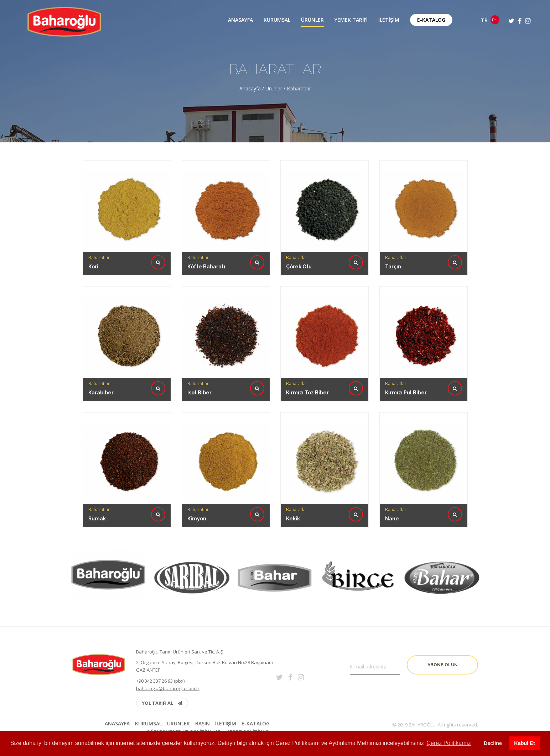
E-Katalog (431, 20)
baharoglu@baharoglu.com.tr (168, 688)
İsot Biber (200, 377)
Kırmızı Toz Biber (308, 377)
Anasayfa (240, 20)
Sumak (98, 503)
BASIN (203, 724)
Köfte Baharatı (206, 267)
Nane (393, 503)
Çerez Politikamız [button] (449, 743)
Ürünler (312, 20)
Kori (93, 267)
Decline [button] (493, 743)
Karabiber (102, 377)
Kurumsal (277, 20)
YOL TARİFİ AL (162, 703)
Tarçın (393, 267)
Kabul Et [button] (524, 743)
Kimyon (198, 503)
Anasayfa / (252, 88)
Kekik (294, 503)
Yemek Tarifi (351, 20)
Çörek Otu (299, 267)
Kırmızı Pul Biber (406, 377)
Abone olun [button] (443, 665)
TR (490, 20)
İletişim (389, 20)
